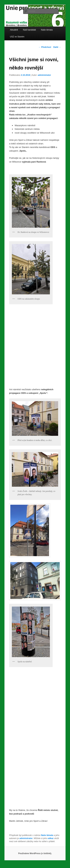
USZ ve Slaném (17, 37)
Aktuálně (14, 30)
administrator (44, 75)
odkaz (51, 838)
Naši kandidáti (29, 30)
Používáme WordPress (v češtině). (35, 853)
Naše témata (47, 30)
